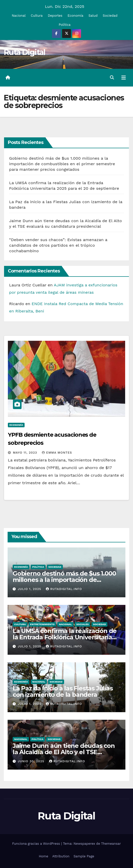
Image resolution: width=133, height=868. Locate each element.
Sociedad (110, 16)
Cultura (37, 16)
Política (65, 25)
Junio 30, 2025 (32, 761)
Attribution (61, 856)
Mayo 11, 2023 (26, 453)
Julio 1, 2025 (30, 589)
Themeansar (111, 844)
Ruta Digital (25, 52)
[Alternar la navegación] (124, 78)
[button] (112, 78)
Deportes (55, 16)
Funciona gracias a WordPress (37, 844)
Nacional (19, 16)
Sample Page (84, 856)
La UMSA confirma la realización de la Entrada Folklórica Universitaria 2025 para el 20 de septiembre (65, 637)
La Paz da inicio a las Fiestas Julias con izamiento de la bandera (63, 691)
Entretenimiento (42, 624)
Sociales (82, 624)
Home (43, 856)
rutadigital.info (64, 589)
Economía (75, 16)
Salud (93, 16)
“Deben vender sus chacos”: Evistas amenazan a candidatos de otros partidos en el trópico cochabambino (58, 245)
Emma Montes (57, 453)
